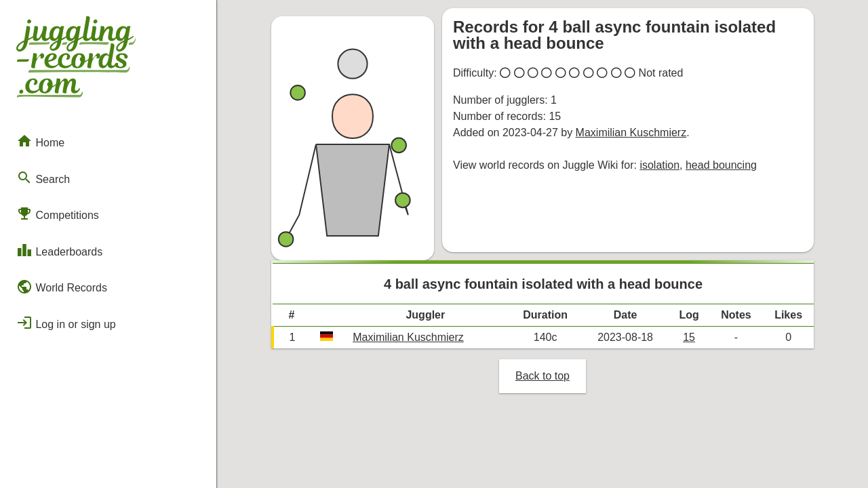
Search (43, 178)
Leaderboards (59, 250)
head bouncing (721, 165)
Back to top (542, 376)
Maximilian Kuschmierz (631, 133)
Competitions (58, 213)
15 (689, 337)
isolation (659, 165)
